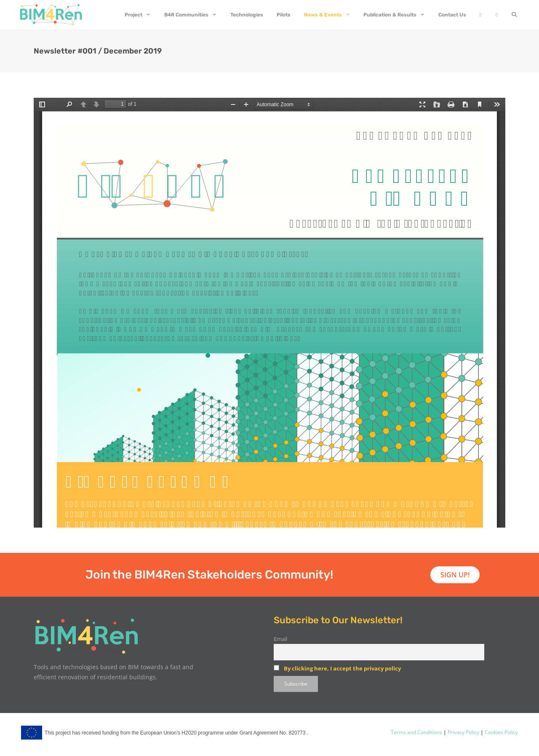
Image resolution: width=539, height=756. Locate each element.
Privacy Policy (463, 732)
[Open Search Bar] (514, 15)
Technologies (247, 15)
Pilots (284, 15)
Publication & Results (398, 15)
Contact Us (452, 15)
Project (141, 15)
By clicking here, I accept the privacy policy (342, 668)
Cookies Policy (501, 732)
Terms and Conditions (416, 732)
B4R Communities (194, 15)
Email (280, 639)
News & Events (331, 15)
